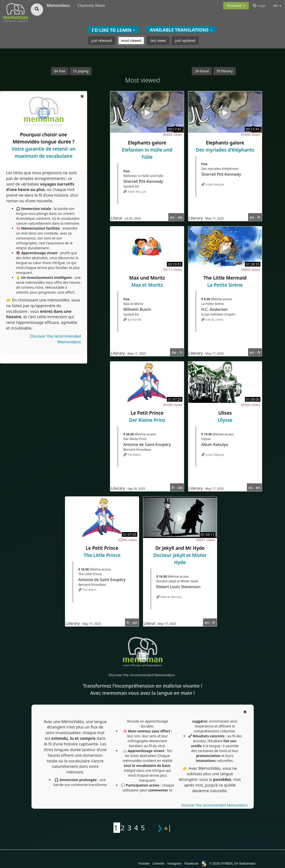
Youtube (144, 863)
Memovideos (58, 6)
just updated (185, 40)
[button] (236, 6)
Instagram (174, 863)
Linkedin (158, 863)
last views (158, 40)
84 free (60, 71)
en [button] (277, 6)
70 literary (224, 71)
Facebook (191, 863)
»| (168, 828)
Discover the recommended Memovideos (142, 675)
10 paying (80, 71)
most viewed (131, 40)
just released (102, 40)
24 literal (202, 71)
